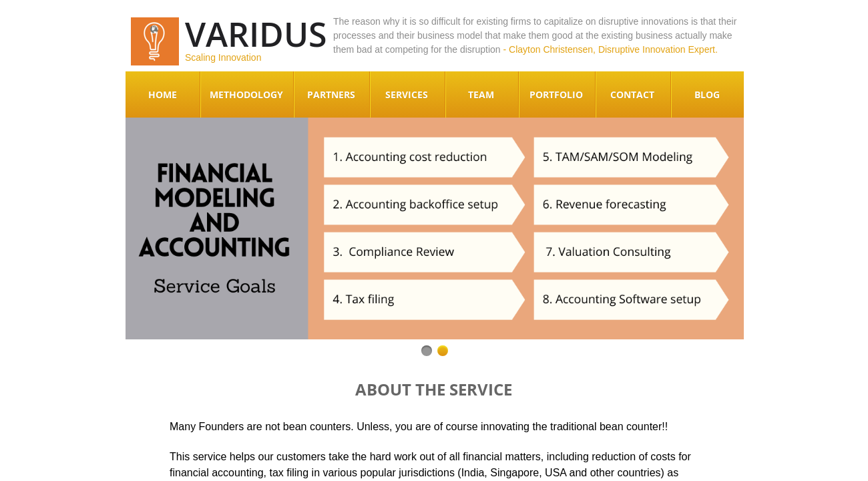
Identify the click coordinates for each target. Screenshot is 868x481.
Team (481, 95)
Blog (707, 95)
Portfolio (556, 95)
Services (407, 95)
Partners (331, 95)
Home (163, 95)
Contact (632, 95)
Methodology (246, 95)
